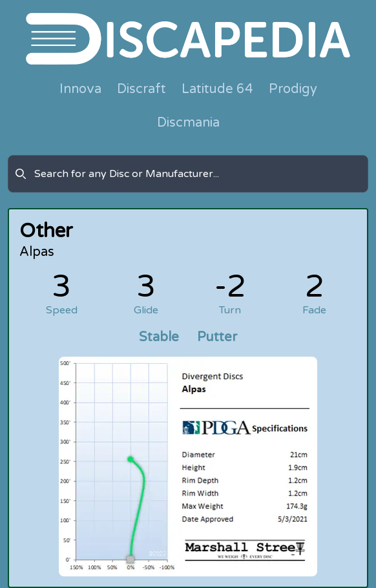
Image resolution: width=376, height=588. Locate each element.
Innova (80, 89)
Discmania (188, 123)
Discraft (141, 89)
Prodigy (293, 89)
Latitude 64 (217, 89)
